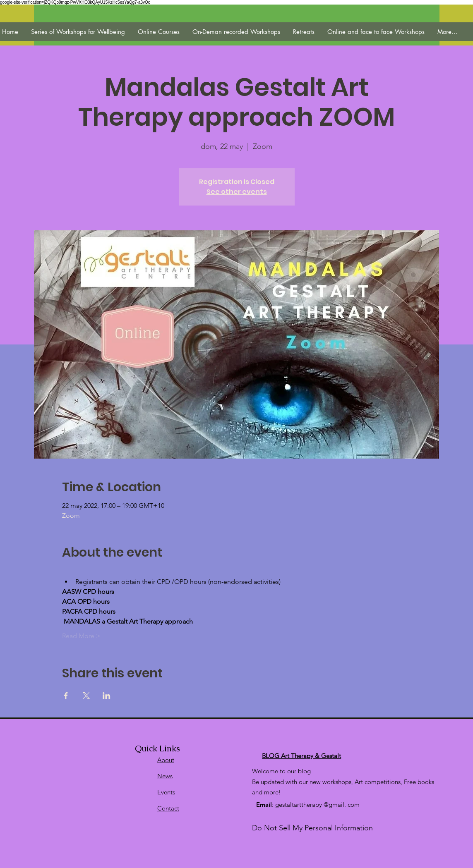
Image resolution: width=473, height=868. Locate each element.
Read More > (81, 636)
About (166, 760)
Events (166, 792)
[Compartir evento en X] (86, 696)
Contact (168, 808)
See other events (237, 192)
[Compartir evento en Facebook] (66, 696)
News (165, 776)
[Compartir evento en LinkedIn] (107, 696)
